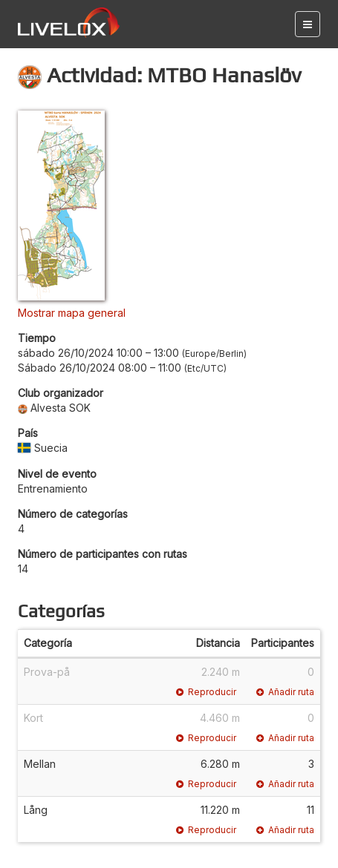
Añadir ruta (285, 692)
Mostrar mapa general (72, 313)
